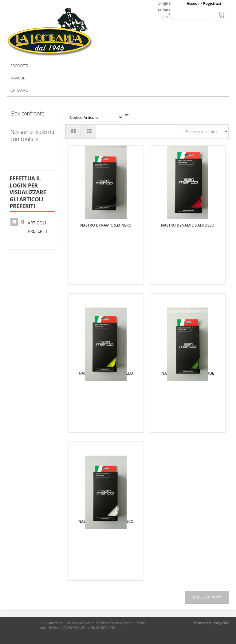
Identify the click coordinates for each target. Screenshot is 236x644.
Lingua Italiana (163, 8)
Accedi (193, 4)
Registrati (212, 4)
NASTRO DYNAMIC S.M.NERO (106, 225)
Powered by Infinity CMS (211, 623)
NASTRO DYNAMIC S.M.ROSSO (188, 225)
